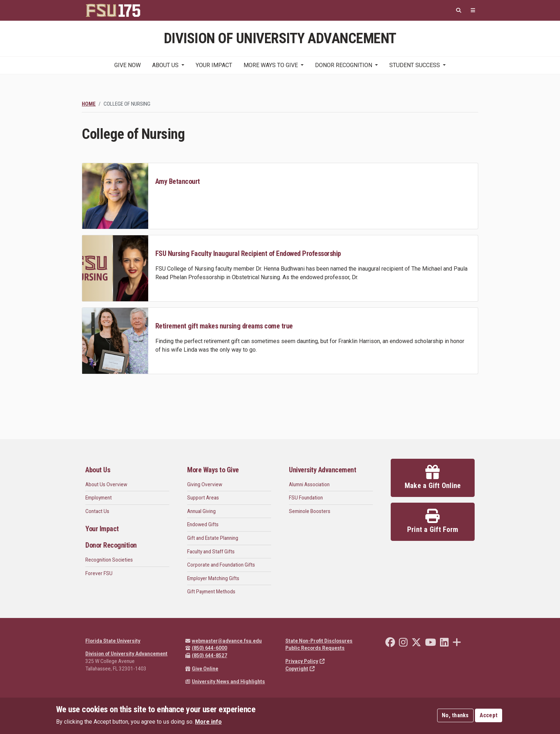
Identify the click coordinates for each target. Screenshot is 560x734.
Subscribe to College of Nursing (85, 383)
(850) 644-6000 (206, 648)
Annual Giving (201, 511)
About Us (165, 65)
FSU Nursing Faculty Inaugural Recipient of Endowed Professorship (248, 253)
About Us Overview (106, 484)
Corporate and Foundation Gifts (221, 565)
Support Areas (203, 498)
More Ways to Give (271, 65)
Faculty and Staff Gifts (211, 552)
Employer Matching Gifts (213, 578)
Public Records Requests (315, 648)
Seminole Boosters (310, 511)
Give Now (127, 65)
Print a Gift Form (433, 521)
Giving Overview (205, 484)
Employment (99, 498)
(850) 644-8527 (206, 655)
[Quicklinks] (473, 11)
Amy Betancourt (178, 181)
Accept (489, 715)
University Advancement (322, 470)
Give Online (202, 669)
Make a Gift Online (433, 477)
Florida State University (113, 641)
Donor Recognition (344, 65)
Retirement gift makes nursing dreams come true (224, 326)
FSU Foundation (306, 498)
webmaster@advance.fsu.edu (224, 641)
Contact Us (97, 511)
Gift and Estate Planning (213, 538)
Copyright (300, 669)
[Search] (459, 11)
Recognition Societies (109, 560)
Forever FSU (99, 573)
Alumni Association (309, 484)
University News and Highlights (225, 682)
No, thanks (455, 715)
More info (208, 722)
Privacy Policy (305, 661)
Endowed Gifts (203, 524)
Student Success (415, 65)
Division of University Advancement (126, 654)
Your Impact (214, 65)
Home (89, 104)
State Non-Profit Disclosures (319, 641)
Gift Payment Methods (211, 592)
